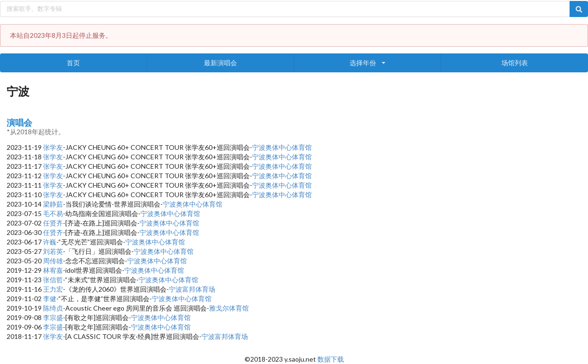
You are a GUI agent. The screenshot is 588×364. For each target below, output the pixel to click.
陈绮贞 (53, 308)
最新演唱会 (220, 63)
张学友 (53, 147)
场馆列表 (515, 63)
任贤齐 (53, 223)
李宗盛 (53, 317)
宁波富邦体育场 (192, 289)
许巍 (50, 242)
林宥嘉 (53, 270)
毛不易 (53, 213)
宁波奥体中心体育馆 (282, 147)
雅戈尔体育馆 (229, 308)
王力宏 (53, 289)
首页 (73, 63)
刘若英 (53, 251)
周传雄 (53, 261)
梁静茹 (53, 204)
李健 (50, 299)
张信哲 (53, 280)
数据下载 (331, 359)
